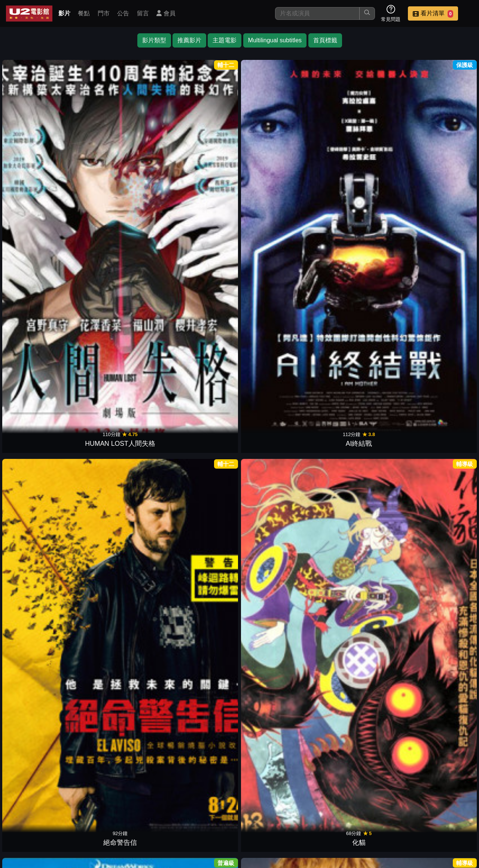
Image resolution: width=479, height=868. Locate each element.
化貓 (210, 140)
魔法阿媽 (152, 344)
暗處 (327, 548)
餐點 (84, 13)
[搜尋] (317, 13)
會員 (166, 13)
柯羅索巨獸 (444, 446)
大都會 (269, 548)
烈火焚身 (444, 548)
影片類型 (154, 40)
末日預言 (35, 242)
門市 (104, 13)
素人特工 (327, 446)
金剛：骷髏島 (35, 548)
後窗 (152, 548)
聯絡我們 (344, 815)
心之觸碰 (210, 649)
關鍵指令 (444, 242)
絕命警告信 (152, 140)
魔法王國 (327, 649)
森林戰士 (444, 344)
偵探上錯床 (385, 548)
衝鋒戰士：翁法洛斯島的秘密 (269, 436)
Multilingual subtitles (275, 40)
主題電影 (225, 40)
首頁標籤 (325, 40)
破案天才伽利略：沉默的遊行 (444, 639)
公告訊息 (308, 815)
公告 (123, 13)
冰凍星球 (210, 446)
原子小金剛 (35, 344)
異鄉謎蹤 (269, 649)
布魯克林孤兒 (269, 751)
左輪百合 (385, 649)
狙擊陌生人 (444, 140)
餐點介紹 (234, 815)
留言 (143, 13)
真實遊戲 (385, 446)
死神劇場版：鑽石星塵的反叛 (385, 232)
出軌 (94, 548)
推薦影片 (189, 40)
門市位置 (271, 815)
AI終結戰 (94, 140)
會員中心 (454, 815)
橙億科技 (252, 858)
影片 (64, 13)
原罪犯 (152, 649)
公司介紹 (418, 815)
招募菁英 (381, 815)
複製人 (94, 649)
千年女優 (152, 242)
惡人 (327, 140)
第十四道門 (35, 446)
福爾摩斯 (385, 140)
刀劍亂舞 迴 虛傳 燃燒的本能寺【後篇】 (94, 334)
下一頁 (239, 779)
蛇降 (35, 649)
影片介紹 (198, 815)
